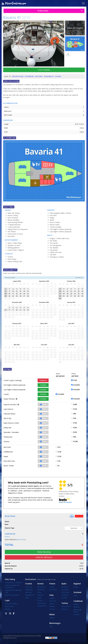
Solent (76, 587)
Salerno (52, 604)
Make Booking (44, 552)
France (52, 584)
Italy (51, 595)
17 (13, 294)
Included (43, 385)
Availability (49, 76)
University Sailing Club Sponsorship (12, 586)
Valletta (52, 618)
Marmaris (65, 609)
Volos (45, 606)
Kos (38, 590)
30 (82, 296)
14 (28, 291)
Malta (52, 615)
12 (21, 291)
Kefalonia (40, 595)
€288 (75, 404)
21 (28, 294)
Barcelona (65, 587)
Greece (40, 584)
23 (9, 296)
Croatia (29, 584)
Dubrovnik (29, 587)
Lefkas (39, 598)
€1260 (75, 441)
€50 (75, 418)
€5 (58, 466)
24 (13, 296)
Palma (67, 590)
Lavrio (44, 587)
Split (27, 592)
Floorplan (29, 76)
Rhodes (42, 590)
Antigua (76, 604)
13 (24, 291)
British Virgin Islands (78, 611)
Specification (18, 76)
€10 (59, 447)
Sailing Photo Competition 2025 (13, 591)
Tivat (51, 626)
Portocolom (65, 592)
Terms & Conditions (11, 604)
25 (17, 296)
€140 (75, 423)
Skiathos (40, 606)
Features (39, 76)
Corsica (52, 587)
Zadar (27, 598)
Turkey (65, 603)
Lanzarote (65, 595)
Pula (27, 590)
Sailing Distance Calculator (14, 583)
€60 (75, 437)
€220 (75, 432)
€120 (75, 409)
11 (17, 291)
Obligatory (43, 380)
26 (21, 296)
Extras (58, 76)
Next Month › (79, 278)
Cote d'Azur (53, 590)
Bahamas (77, 607)
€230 (75, 428)
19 (21, 294)
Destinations (31, 579)
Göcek (68, 606)
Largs (75, 596)
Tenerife (64, 598)
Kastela (30, 590)
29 (79, 296)
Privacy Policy (9, 606)
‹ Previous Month (10, 278)
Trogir (30, 592)
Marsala (52, 598)
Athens (40, 587)
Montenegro (55, 623)
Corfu (39, 592)
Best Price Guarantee (12, 595)
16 (9, 294)
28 (28, 296)
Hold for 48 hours (44, 557)
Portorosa (53, 601)
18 (17, 294)
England (77, 584)
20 (24, 294)
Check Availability (44, 70)
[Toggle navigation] (83, 3)
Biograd (28, 595)
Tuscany (52, 609)
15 (6, 294)
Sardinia (52, 606)
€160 (75, 380)
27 (24, 296)
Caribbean (78, 601)
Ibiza (63, 590)
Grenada (77, 614)
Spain (64, 584)
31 (60, 299)
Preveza (40, 600)
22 (6, 296)
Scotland (77, 592)
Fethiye (64, 606)
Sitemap (8, 609)
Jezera (32, 595)
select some (21, 539)
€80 (75, 414)
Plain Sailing (10, 579)
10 (13, 291)
